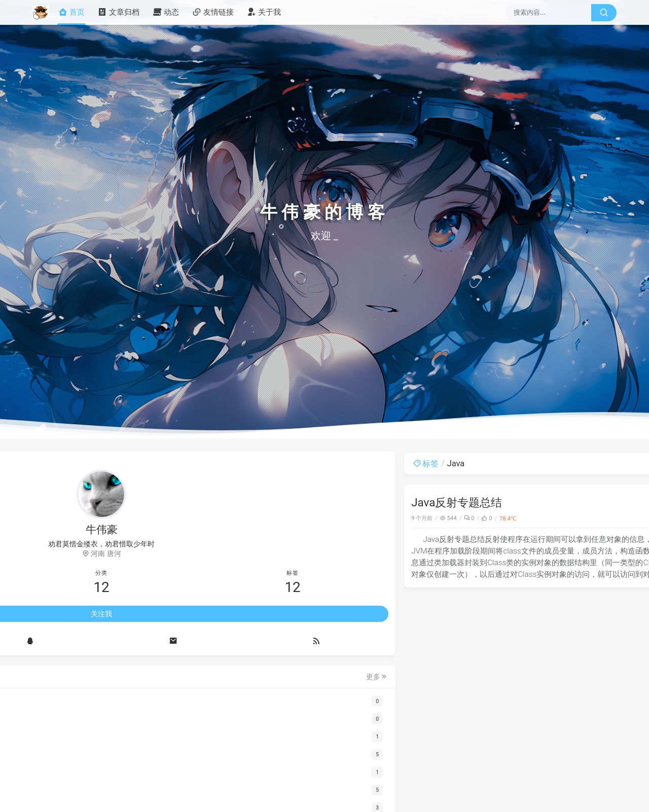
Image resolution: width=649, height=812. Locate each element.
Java (453, 518)
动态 (166, 12)
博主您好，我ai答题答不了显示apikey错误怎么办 (546, 751)
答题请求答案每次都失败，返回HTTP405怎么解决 (537, 687)
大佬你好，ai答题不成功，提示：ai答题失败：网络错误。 (546, 623)
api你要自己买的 (515, 512)
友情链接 (213, 12)
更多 (152, 678)
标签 (203, 464)
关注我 (101, 615)
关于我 (264, 12)
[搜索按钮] (604, 13)
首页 (71, 12)
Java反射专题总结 (233, 502)
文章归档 (119, 12)
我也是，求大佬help (520, 564)
